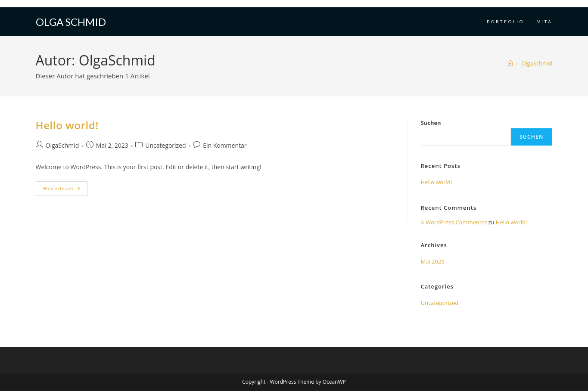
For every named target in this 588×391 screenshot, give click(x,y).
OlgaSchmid (537, 63)
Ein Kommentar (225, 145)
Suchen (431, 123)
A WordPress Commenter (454, 222)
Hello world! (67, 125)
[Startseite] (510, 63)
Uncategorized (165, 145)
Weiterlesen (66, 190)
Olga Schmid (71, 22)
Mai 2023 (433, 261)
